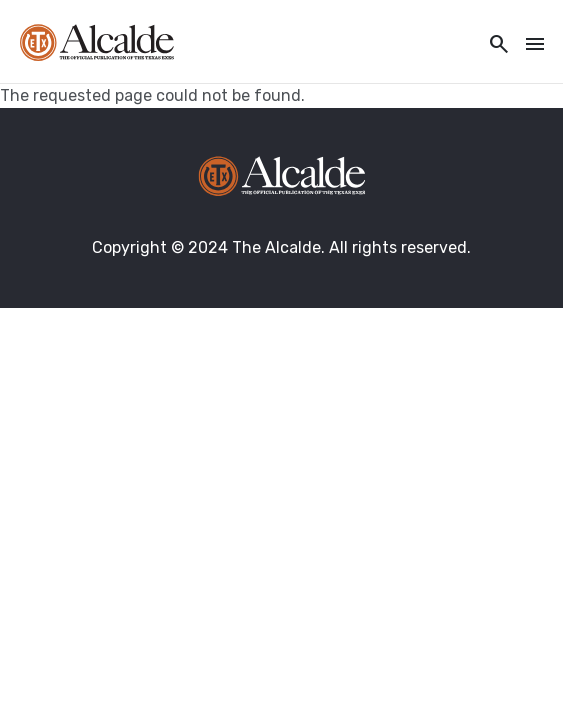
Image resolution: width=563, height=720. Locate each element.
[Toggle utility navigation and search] (493, 45)
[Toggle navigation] (529, 45)
